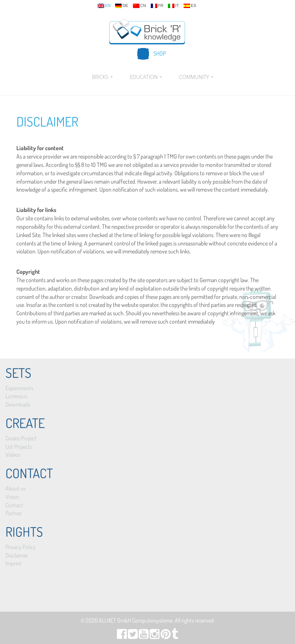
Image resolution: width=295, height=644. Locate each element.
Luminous (16, 396)
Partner (14, 513)
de (121, 6)
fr (157, 6)
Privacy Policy (21, 547)
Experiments (19, 388)
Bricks (102, 77)
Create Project (21, 438)
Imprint (13, 563)
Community (196, 77)
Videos (13, 455)
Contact (14, 505)
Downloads (18, 404)
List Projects (19, 447)
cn (139, 6)
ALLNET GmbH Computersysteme (136, 620)
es (190, 6)
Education (146, 77)
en (104, 6)
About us (15, 488)
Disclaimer (47, 121)
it (173, 6)
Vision (12, 497)
